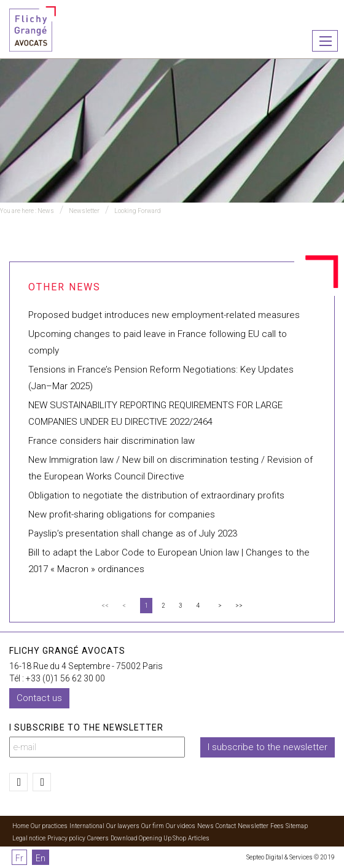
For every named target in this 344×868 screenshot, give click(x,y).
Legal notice (29, 838)
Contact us (39, 698)
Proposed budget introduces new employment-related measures (164, 315)
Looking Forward (138, 211)
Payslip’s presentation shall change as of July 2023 (133, 533)
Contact (226, 826)
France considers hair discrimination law (111, 441)
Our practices (49, 826)
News (46, 211)
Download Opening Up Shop (148, 838)
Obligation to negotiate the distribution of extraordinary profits (156, 495)
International (87, 826)
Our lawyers (123, 826)
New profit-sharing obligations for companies (122, 514)
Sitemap (297, 826)
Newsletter (84, 211)
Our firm (153, 826)
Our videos (181, 826)
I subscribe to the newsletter (268, 747)
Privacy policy (66, 838)
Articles (199, 838)
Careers (98, 838)
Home (21, 826)
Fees (277, 826)
